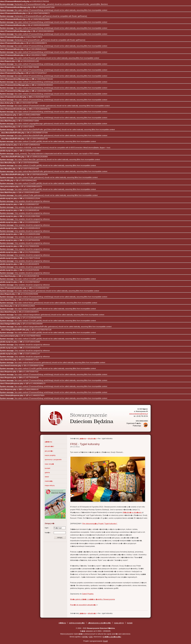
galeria (47, 472)
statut (47, 477)
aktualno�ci (49, 446)
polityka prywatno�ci (77, 623)
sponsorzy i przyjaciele (53, 459)
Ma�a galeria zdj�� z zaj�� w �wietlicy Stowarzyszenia (93, 599)
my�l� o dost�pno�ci (112, 637)
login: (55, 528)
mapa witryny (50, 485)
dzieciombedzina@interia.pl (139, 414)
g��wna (48, 442)
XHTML (85, 637)
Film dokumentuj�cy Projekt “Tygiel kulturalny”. (100, 524)
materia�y (49, 481)
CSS (91, 637)
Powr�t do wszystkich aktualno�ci (83, 605)
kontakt (47, 468)
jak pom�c (49, 451)
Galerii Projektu (88, 594)
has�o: (55, 533)
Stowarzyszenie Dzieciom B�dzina (75, 416)
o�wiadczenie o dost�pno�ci (99, 623)
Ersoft (105, 641)
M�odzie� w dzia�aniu (132, 512)
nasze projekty (50, 455)
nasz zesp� (49, 464)
